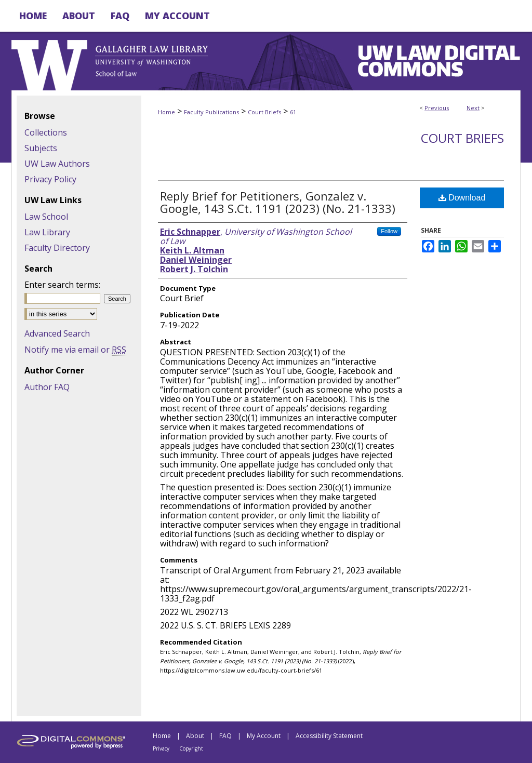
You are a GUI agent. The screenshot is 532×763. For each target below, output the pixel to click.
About (195, 736)
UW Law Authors (57, 164)
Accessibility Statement (329, 736)
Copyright (191, 748)
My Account (264, 736)
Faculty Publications (211, 112)
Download (462, 198)
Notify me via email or (75, 350)
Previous (437, 108)
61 (293, 112)
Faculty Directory (57, 248)
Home (167, 112)
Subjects (41, 148)
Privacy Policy (50, 179)
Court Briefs (264, 112)
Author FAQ (47, 387)
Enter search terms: (62, 285)
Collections (46, 132)
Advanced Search (57, 333)
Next (473, 108)
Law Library (47, 232)
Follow (389, 231)
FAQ (225, 736)
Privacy (161, 748)
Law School (46, 217)
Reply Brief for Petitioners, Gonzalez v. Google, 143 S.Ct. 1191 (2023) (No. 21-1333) (278, 202)
